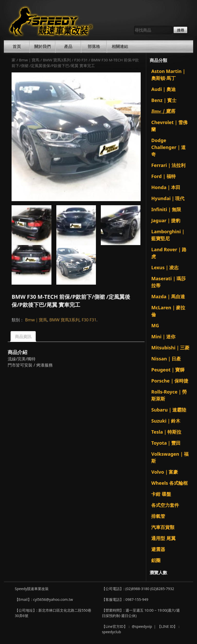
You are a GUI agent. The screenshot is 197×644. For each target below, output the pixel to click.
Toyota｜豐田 (166, 443)
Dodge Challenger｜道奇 (168, 147)
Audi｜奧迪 (163, 89)
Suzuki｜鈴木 (166, 421)
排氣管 (158, 516)
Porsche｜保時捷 (170, 381)
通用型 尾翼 (163, 538)
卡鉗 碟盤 (161, 494)
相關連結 (120, 46)
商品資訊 (23, 337)
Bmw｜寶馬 (29, 60)
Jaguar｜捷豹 (166, 220)
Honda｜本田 (166, 187)
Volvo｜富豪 (164, 472)
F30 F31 (81, 60)
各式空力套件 (165, 505)
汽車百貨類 (163, 527)
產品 (68, 46)
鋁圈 (156, 560)
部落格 (94, 46)
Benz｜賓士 (164, 100)
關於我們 (42, 46)
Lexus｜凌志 (165, 267)
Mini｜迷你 (163, 337)
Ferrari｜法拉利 (168, 165)
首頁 (17, 46)
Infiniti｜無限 (166, 209)
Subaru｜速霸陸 (169, 410)
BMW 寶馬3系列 (57, 60)
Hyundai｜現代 (168, 198)
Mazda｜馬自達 (168, 296)
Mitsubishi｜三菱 (170, 348)
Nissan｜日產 (166, 359)
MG (155, 325)
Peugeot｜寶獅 (168, 370)
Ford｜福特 (163, 176)
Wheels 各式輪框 (169, 483)
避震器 (158, 549)
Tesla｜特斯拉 (166, 432)
